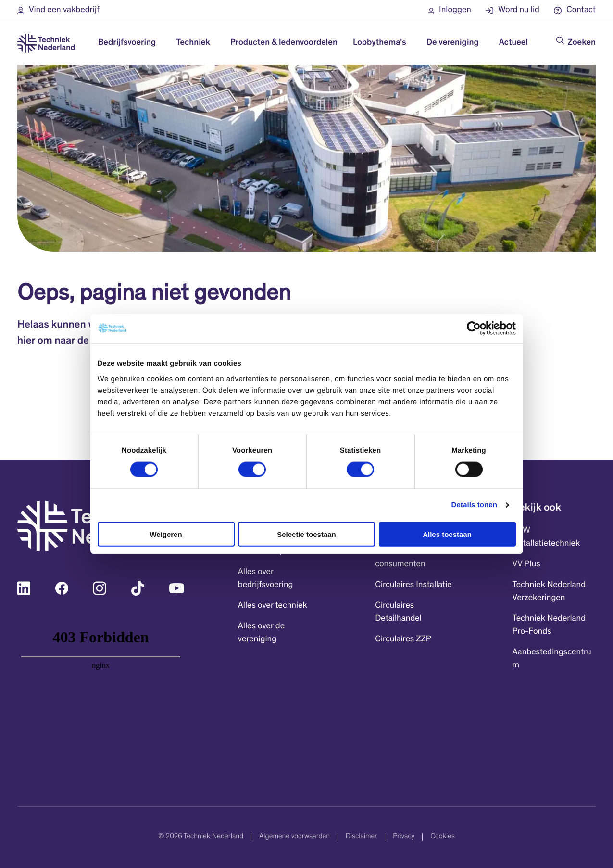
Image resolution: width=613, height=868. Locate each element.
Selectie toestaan (306, 534)
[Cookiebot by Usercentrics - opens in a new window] (474, 329)
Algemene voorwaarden (294, 837)
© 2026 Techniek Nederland (201, 837)
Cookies (442, 837)
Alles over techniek (273, 606)
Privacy (404, 837)
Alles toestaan (447, 534)
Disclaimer (361, 837)
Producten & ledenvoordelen (284, 43)
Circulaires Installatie (413, 585)
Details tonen (474, 505)
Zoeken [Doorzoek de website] (582, 43)
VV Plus (526, 564)
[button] (58, 10)
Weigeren (166, 534)
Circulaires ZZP (403, 639)
